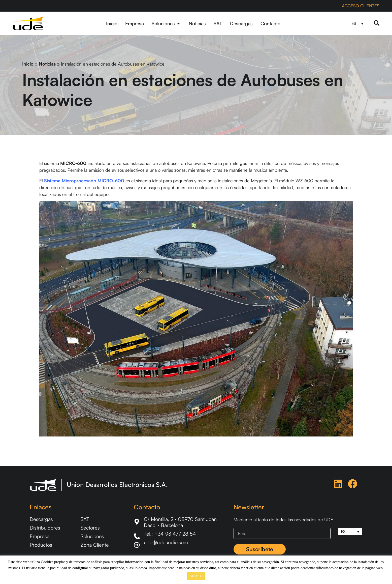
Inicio (28, 64)
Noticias (47, 64)
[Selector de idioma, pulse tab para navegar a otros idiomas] (357, 24)
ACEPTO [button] (196, 576)
